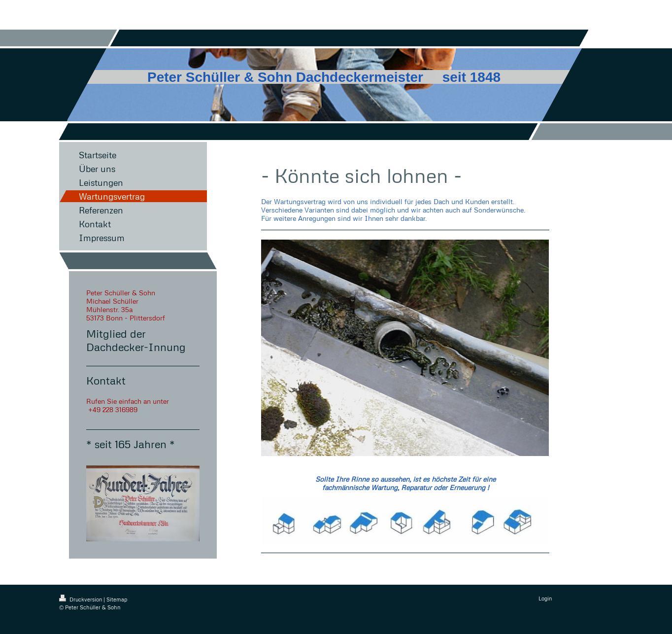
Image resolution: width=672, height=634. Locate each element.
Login (545, 598)
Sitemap (117, 599)
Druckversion (81, 599)
